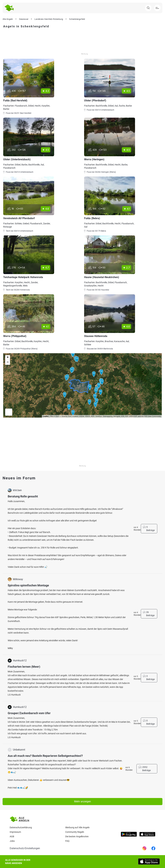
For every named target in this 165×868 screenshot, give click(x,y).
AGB (12, 836)
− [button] (8, 362)
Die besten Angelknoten (77, 836)
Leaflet (46, 416)
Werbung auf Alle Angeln (77, 827)
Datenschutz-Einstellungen (25, 848)
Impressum (15, 832)
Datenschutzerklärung (21, 827)
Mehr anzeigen (82, 801)
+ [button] (8, 358)
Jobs (12, 841)
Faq (67, 841)
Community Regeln (75, 832)
